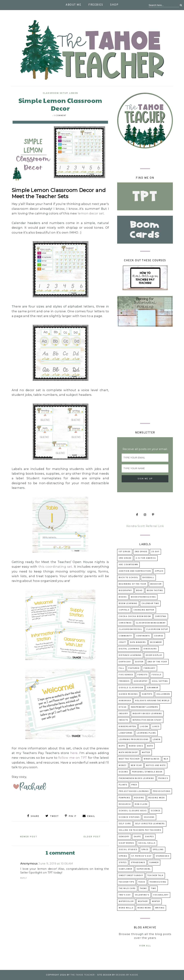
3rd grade (125, 558)
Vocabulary (161, 895)
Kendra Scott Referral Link (145, 526)
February (149, 668)
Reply (24, 878)
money (123, 765)
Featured (134, 668)
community (125, 636)
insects (124, 720)
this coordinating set (55, 567)
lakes (156, 727)
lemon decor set (91, 213)
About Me (73, 5)
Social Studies (128, 850)
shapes (149, 837)
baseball (148, 578)
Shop (114, 5)
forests (143, 675)
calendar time (150, 604)
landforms (126, 733)
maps (122, 746)
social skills (147, 843)
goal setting (160, 681)
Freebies (96, 5)
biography (125, 591)
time (153, 889)
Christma (161, 616)
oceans (123, 772)
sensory (124, 837)
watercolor (126, 901)
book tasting (155, 591)
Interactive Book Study (147, 720)
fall (121, 668)
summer (154, 863)
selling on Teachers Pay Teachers (140, 830)
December (156, 642)
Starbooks (163, 856)
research (125, 804)
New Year (136, 765)
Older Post (92, 837)
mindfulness (152, 759)
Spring (123, 856)
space (145, 850)
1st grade (125, 552)
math (150, 746)
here (74, 753)
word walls (126, 908)
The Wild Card (127, 889)
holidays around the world (152, 701)
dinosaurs (150, 649)
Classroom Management (151, 623)
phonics (163, 778)
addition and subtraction (135, 571)
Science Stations (129, 817)
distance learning (130, 655)
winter (156, 901)
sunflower (126, 869)
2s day (155, 552)
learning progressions (134, 740)
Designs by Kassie (127, 975)
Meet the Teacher (129, 759)
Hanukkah (125, 701)
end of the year (157, 662)
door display (154, 655)
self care (125, 824)
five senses (126, 675)
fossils (157, 675)
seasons (149, 817)
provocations (162, 791)
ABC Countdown (128, 565)
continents (143, 636)
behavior (156, 584)
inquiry (124, 714)
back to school (129, 578)
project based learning (134, 791)
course (159, 636)
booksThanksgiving (143, 597)
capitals (124, 610)
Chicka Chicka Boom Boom (135, 616)
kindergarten (127, 727)
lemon (74, 93)
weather (143, 901)
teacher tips (126, 882)
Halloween (163, 694)
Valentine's (142, 895)
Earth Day (125, 662)
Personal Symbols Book (147, 772)
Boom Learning (128, 604)
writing (160, 908)
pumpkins (124, 798)
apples (159, 571)
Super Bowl (144, 869)
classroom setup (55, 93)
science (156, 811)
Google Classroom (131, 688)
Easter (139, 662)
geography (141, 681)
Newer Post (29, 837)
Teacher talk (155, 876)
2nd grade (141, 552)
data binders (138, 642)
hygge (123, 707)
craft (122, 642)
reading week (157, 798)
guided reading (128, 694)
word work (144, 908)
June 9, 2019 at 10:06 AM (56, 864)
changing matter (144, 610)
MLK (166, 759)
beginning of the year (133, 584)
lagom (144, 727)
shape (137, 837)
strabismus (138, 863)
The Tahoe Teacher (83, 975)
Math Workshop (128, 752)
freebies (124, 681)
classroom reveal (130, 629)
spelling (158, 850)
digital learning (129, 649)
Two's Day (125, 895)
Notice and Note (156, 765)
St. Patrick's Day (142, 856)
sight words (126, 843)
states (123, 863)
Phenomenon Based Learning (136, 778)
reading (139, 798)
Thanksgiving (158, 882)
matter (146, 752)
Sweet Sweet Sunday (131, 876)
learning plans (146, 733)
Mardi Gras (136, 746)
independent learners (144, 707)
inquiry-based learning (147, 714)
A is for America (146, 558)
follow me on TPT (73, 758)
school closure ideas (133, 811)
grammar (153, 688)
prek (134, 785)
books (123, 597)
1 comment (60, 116)
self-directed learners (150, 824)
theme (143, 889)
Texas (142, 882)
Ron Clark (141, 804)
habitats (147, 694)
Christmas (125, 623)
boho (139, 591)
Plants (123, 785)
